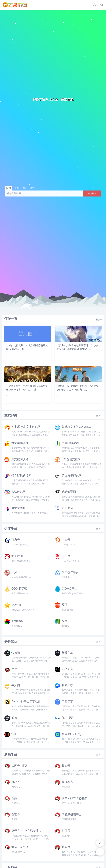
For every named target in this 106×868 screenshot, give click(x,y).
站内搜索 (92, 193)
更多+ (99, 320)
